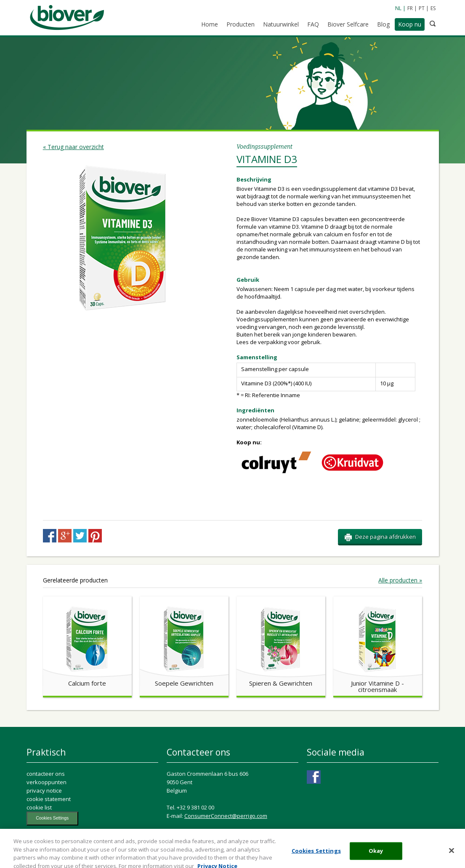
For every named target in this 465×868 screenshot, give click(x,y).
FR (410, 8)
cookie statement (49, 799)
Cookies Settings (52, 818)
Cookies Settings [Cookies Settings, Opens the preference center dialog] (316, 855)
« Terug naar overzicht (73, 147)
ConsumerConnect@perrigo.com (226, 816)
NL (398, 8)
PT (422, 8)
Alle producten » (400, 580)
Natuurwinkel (281, 24)
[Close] (452, 855)
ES (433, 8)
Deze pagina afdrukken (380, 537)
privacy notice (44, 791)
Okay (376, 855)
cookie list (39, 807)
